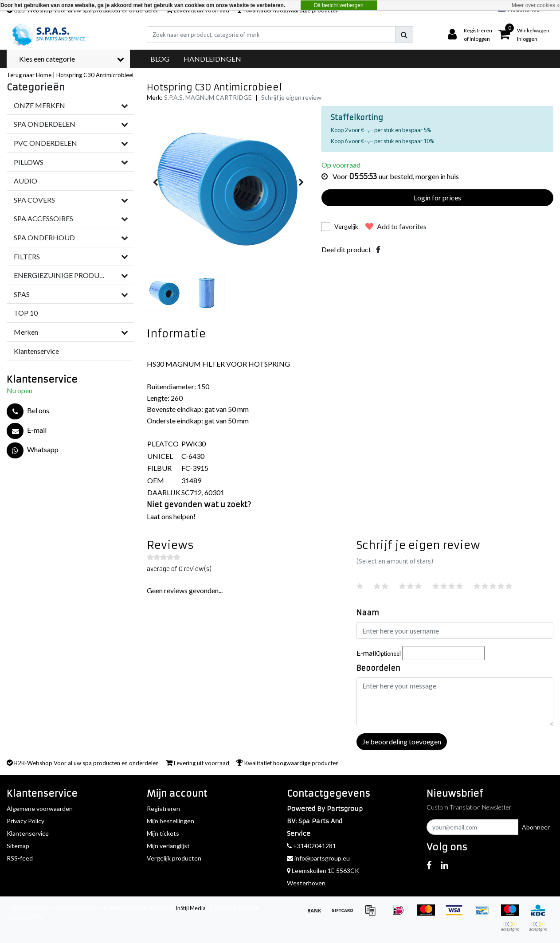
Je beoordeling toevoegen (402, 741)
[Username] (455, 630)
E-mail (379, 653)
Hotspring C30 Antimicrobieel (95, 75)
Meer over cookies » (536, 5)
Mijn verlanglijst (168, 846)
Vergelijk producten (174, 858)
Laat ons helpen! (171, 516)
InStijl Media (191, 908)
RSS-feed (20, 858)
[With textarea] (455, 702)
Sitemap (18, 846)
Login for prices (437, 198)
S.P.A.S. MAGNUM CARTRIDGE (208, 97)
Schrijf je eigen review (291, 97)
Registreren (163, 808)
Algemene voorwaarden (40, 808)
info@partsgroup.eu (318, 858)
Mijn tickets (163, 833)
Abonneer (536, 827)
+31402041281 (311, 846)
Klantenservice (28, 833)
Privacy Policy (25, 821)
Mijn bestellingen (170, 821)
